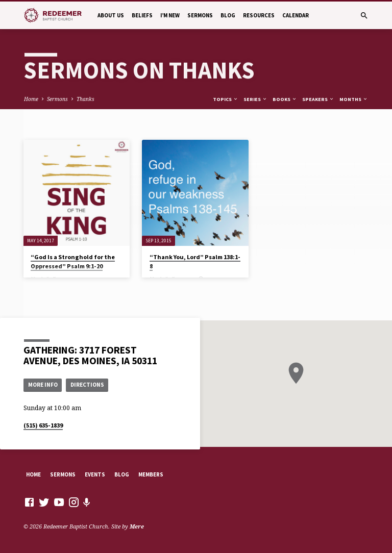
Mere (137, 526)
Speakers (318, 99)
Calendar (296, 15)
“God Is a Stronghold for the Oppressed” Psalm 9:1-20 (73, 261)
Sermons (200, 15)
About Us (111, 15)
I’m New (170, 15)
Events (95, 474)
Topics (226, 99)
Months (354, 99)
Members (151, 474)
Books (285, 99)
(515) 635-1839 (43, 425)
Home (31, 99)
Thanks (85, 99)
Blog (228, 15)
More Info (43, 385)
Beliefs (142, 15)
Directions (87, 385)
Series (255, 99)
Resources (259, 15)
